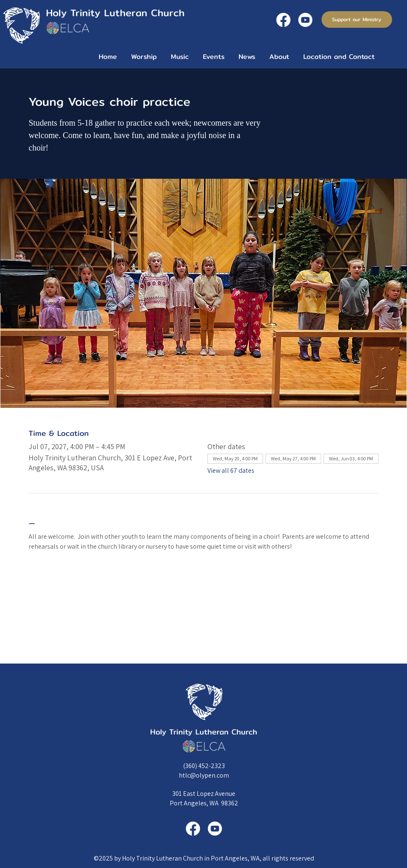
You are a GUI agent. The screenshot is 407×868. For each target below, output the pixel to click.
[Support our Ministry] (357, 19)
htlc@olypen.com (204, 775)
